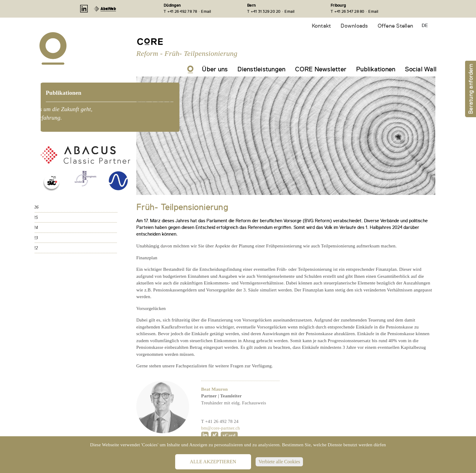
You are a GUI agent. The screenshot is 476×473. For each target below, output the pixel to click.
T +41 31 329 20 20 (264, 11)
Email (206, 11)
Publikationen (376, 69)
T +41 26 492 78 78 (180, 11)
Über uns (215, 69)
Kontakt (321, 26)
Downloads (354, 26)
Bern (251, 5)
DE (425, 26)
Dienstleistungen (261, 69)
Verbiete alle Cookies (279, 462)
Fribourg (338, 5)
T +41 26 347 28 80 (348, 11)
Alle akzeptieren (213, 462)
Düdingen (172, 5)
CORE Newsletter (321, 69)
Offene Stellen (396, 26)
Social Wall (421, 69)
